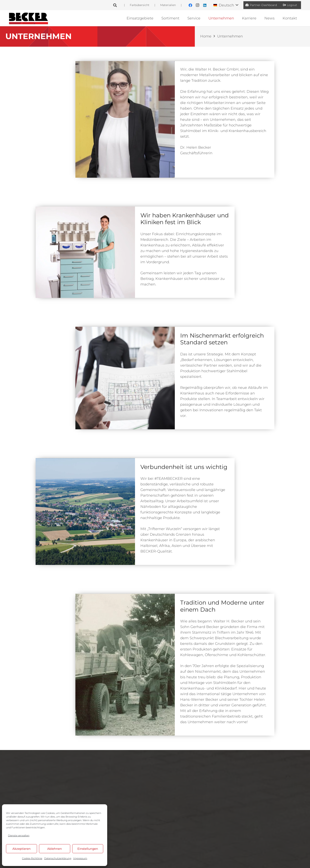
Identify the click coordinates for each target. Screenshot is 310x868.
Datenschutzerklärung (58, 858)
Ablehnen (54, 849)
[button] (115, 5)
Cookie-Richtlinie (32, 858)
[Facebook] (190, 5)
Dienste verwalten (19, 835)
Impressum (80, 858)
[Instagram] (198, 5)
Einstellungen (88, 849)
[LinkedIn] (205, 5)
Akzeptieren (21, 849)
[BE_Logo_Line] (28, 18)
